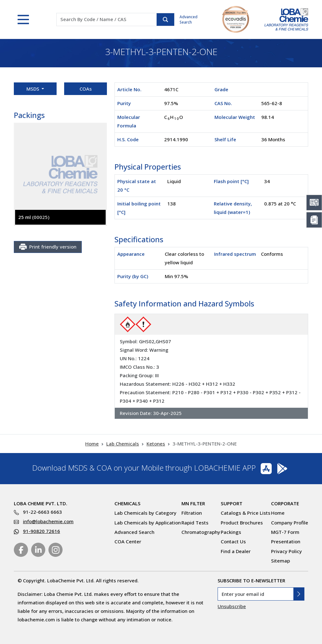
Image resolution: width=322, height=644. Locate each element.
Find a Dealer (236, 551)
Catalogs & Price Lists (246, 513)
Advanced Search (189, 20)
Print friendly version (48, 247)
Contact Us (233, 541)
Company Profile (290, 523)
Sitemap (280, 561)
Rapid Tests (195, 523)
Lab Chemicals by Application (148, 523)
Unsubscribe (232, 606)
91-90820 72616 (42, 531)
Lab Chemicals (123, 444)
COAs (86, 89)
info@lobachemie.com (48, 521)
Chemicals (128, 503)
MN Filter (193, 503)
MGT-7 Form (285, 532)
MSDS (33, 89)
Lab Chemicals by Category (145, 513)
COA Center (128, 541)
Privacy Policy (286, 551)
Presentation (286, 541)
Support (232, 503)
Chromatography (201, 532)
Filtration (192, 513)
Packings (231, 532)
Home (92, 444)
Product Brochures (242, 523)
